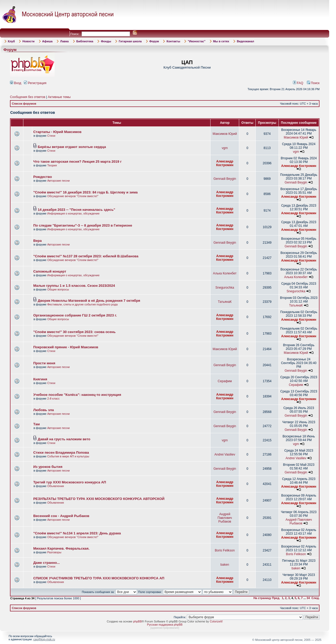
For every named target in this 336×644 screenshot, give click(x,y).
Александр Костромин (225, 163)
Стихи (51, 136)
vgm (225, 148)
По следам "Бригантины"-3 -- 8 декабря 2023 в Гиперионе (83, 225)
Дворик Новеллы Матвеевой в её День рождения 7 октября (89, 301)
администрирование (165, 628)
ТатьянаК (225, 302)
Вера (38, 241)
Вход (16, 83)
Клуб (11, 41)
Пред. (276, 598)
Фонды (106, 41)
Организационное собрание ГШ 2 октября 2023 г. (75, 315)
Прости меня (44, 363)
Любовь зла (44, 410)
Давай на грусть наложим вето (64, 439)
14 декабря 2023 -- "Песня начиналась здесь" (77, 210)
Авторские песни (59, 181)
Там (37, 424)
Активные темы (59, 97)
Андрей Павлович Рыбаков (225, 518)
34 (308, 598)
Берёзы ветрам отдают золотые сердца (72, 147)
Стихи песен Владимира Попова (61, 453)
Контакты (173, 41)
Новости (28, 41)
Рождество (43, 177)
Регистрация (35, 83)
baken (225, 565)
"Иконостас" (196, 41)
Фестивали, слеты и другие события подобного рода (82, 304)
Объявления (56, 486)
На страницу (262, 598)
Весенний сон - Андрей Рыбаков (61, 516)
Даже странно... (47, 563)
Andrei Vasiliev (225, 454)
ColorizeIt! (216, 621)
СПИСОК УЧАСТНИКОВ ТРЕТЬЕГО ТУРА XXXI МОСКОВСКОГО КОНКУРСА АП (99, 578)
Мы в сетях (221, 41)
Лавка (64, 41)
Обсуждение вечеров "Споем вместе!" (73, 196)
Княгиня (40, 379)
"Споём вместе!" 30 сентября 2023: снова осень (75, 332)
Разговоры (54, 552)
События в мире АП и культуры (68, 456)
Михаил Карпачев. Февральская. (61, 548)
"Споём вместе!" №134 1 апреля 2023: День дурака (77, 533)
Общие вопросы (58, 289)
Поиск (313, 83)
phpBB (137, 621)
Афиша (48, 41)
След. (315, 598)
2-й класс (53, 398)
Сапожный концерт (50, 271)
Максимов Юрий (225, 134)
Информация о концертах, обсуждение (73, 213)
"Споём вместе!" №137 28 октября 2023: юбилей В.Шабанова (86, 256)
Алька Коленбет (225, 273)
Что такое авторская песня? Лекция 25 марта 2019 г (78, 162)
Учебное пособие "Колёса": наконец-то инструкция (77, 395)
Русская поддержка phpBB (165, 625)
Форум (154, 41)
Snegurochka (225, 288)
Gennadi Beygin (225, 179)
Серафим (225, 381)
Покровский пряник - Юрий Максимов (66, 347)
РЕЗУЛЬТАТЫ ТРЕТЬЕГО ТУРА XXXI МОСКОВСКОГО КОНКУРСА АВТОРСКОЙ (99, 499)
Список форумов (24, 104)
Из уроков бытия (48, 467)
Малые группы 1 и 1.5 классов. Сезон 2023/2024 (74, 286)
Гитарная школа (130, 41)
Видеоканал (245, 41)
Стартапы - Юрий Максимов (57, 132)
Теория (52, 165)
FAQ (298, 83)
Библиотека (85, 41)
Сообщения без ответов (28, 97)
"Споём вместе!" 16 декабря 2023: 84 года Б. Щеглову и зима (86, 192)
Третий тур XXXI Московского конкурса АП (70, 482)
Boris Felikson (225, 550)
